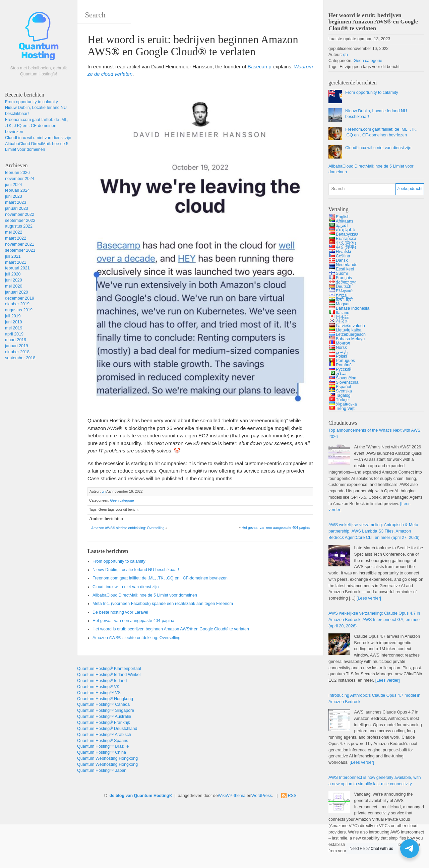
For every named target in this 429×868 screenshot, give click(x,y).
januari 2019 (17, 346)
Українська (346, 404)
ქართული (346, 282)
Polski (341, 356)
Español (343, 387)
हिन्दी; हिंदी (344, 300)
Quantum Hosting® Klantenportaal (109, 669)
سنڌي (341, 374)
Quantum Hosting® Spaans (103, 741)
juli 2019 (13, 316)
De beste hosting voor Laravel (120, 612)
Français (344, 278)
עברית (342, 295)
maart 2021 (16, 262)
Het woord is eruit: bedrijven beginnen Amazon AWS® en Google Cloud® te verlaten (171, 629)
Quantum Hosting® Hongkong (105, 699)
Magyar (343, 304)
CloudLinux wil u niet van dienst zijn (38, 138)
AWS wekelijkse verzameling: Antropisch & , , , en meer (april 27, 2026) (374, 531)
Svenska (344, 391)
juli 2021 (13, 256)
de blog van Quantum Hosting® (141, 796)
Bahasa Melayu (350, 339)
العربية (342, 226)
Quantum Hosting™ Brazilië (103, 746)
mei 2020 (14, 286)
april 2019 (14, 334)
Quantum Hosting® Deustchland (107, 729)
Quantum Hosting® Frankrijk (104, 723)
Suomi (342, 273)
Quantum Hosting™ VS (99, 693)
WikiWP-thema (232, 796)
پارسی (342, 352)
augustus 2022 (19, 226)
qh (104, 491)
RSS (292, 796)
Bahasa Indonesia (353, 308)
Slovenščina (347, 382)
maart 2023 (16, 202)
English (343, 217)
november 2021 (20, 244)
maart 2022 (16, 238)
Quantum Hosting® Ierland (102, 681)
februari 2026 (17, 173)
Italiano (343, 313)
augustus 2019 (19, 310)
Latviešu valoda (350, 326)
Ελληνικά (344, 291)
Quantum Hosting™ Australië (104, 717)
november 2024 (20, 179)
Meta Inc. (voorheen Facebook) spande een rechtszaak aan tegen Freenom (163, 604)
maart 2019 (16, 340)
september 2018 (20, 358)
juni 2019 (14, 322)
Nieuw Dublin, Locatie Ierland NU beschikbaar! (136, 570)
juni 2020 (14, 280)
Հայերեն (346, 230)
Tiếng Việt (345, 409)
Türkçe (342, 400)
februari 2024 (17, 190)
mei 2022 (14, 232)
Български (346, 239)
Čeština (343, 256)
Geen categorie (122, 501)
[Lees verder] (369, 598)
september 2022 (20, 221)
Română (344, 365)
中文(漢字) (346, 247)
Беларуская (347, 234)
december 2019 (20, 298)
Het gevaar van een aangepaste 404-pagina (276, 528)
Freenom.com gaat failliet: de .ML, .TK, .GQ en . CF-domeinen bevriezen (37, 126)
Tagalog (343, 395)
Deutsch (344, 287)
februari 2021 (17, 268)
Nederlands (347, 265)
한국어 (342, 321)
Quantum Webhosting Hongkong (107, 758)
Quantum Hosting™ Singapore (106, 710)
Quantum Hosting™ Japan (102, 770)
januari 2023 (17, 208)
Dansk (342, 260)
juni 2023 (14, 196)
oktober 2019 (17, 304)
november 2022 (20, 214)
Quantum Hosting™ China (102, 752)
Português (345, 361)
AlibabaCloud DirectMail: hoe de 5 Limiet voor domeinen (145, 595)
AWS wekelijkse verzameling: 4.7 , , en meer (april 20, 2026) (375, 620)
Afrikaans (345, 221)
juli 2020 (13, 274)
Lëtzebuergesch (351, 334)
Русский (344, 369)
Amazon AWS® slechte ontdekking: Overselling (128, 528)
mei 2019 (14, 328)
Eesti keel (345, 269)
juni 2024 (14, 185)
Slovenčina (346, 378)
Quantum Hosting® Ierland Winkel (109, 675)
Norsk (341, 348)
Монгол (343, 343)
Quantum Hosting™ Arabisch (104, 735)
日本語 (342, 317)
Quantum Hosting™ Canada (103, 704)
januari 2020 (17, 292)
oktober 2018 (17, 352)
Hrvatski (343, 252)
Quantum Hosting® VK (98, 687)
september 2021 (20, 250)
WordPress (262, 796)
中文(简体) (346, 243)
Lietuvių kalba (349, 330)
